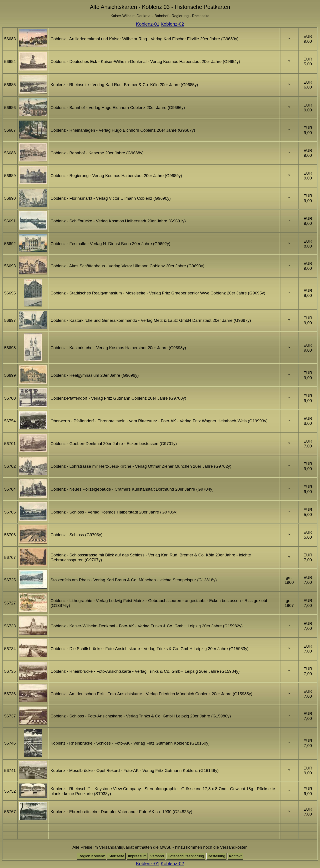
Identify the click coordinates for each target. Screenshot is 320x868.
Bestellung (217, 856)
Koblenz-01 (148, 24)
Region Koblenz (92, 856)
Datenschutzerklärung (186, 856)
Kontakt (235, 856)
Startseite (116, 856)
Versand (157, 856)
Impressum (137, 856)
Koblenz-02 (172, 24)
